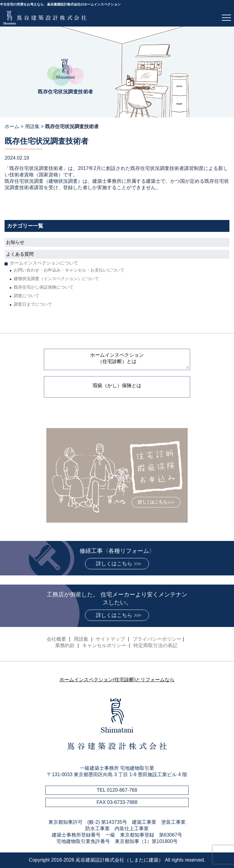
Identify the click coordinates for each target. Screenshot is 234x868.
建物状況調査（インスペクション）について (56, 279)
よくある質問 (20, 254)
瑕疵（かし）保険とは (117, 385)
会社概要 (56, 639)
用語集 (32, 126)
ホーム (12, 126)
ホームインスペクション (117, 358)
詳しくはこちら (114, 564)
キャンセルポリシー (104, 645)
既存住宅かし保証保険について (44, 287)
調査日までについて (33, 304)
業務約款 (65, 645)
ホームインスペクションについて (44, 263)
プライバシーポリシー (157, 639)
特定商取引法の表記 (155, 645)
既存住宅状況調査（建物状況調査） (44, 181)
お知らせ (15, 242)
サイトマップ (110, 639)
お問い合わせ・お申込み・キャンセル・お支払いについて (69, 270)
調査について (27, 296)
